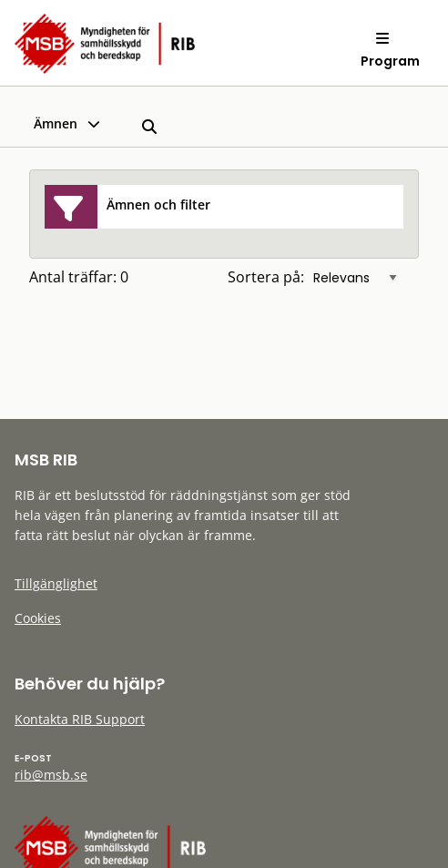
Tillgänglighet (56, 583)
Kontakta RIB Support (80, 719)
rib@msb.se (51, 775)
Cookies (38, 618)
